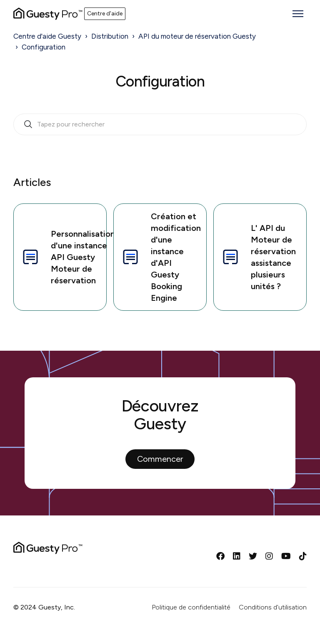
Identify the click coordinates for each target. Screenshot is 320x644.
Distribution (110, 36)
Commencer (160, 459)
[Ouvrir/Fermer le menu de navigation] (298, 14)
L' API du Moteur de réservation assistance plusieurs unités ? (258, 257)
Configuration (44, 47)
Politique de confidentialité (191, 607)
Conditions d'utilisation (273, 607)
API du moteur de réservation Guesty (197, 36)
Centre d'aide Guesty (47, 36)
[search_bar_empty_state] (160, 124)
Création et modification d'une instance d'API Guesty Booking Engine (161, 257)
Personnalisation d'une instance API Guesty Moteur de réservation (64, 257)
